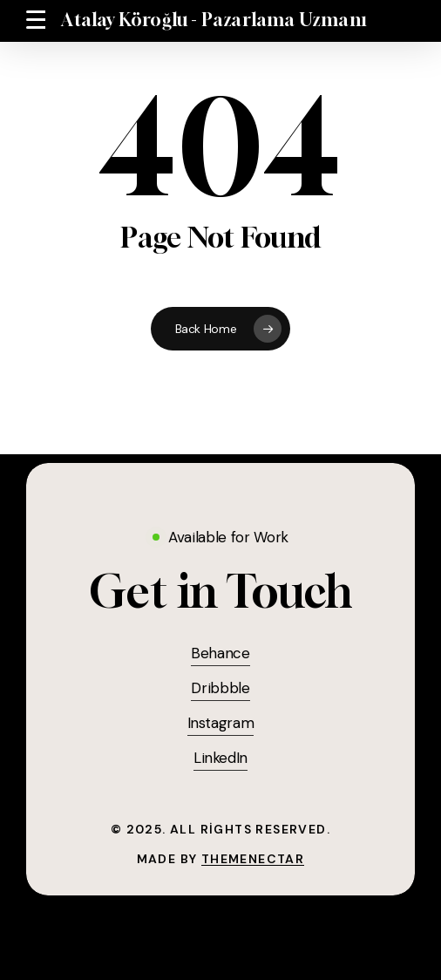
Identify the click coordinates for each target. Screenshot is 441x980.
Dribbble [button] (220, 688)
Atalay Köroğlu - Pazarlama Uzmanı (214, 20)
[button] (36, 20)
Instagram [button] (221, 723)
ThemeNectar (253, 859)
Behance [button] (220, 653)
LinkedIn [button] (220, 758)
